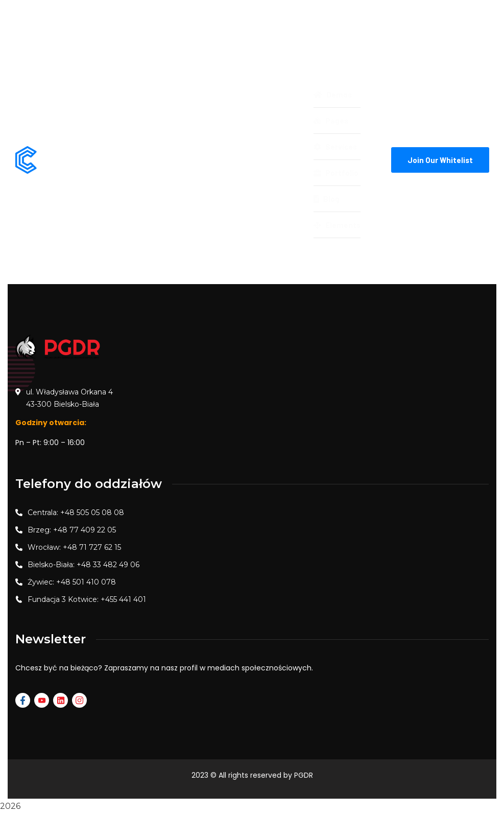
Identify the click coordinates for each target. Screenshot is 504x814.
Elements (337, 225)
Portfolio (336, 173)
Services (335, 147)
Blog (327, 199)
